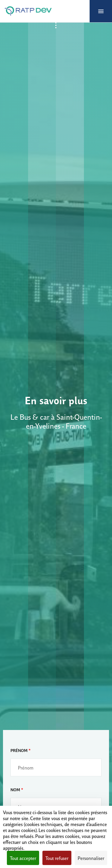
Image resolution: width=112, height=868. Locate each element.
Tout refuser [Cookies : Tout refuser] (57, 858)
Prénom (19, 750)
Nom (15, 789)
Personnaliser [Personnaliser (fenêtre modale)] (91, 858)
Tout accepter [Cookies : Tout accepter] (23, 858)
